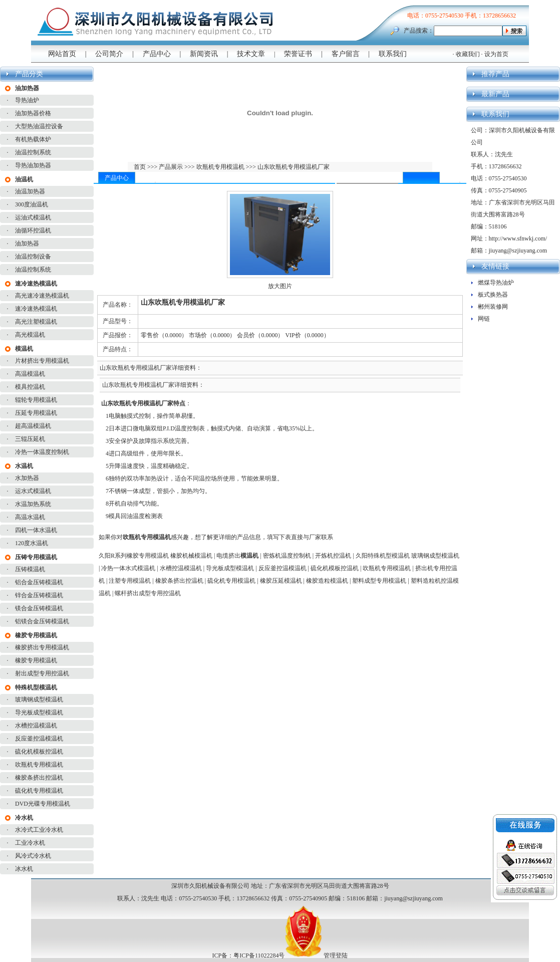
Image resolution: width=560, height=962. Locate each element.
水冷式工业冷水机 (39, 830)
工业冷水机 (30, 843)
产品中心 (157, 54)
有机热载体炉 (33, 139)
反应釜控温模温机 (39, 739)
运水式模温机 (33, 491)
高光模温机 (30, 335)
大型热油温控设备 (39, 126)
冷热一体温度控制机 (42, 452)
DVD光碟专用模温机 (43, 804)
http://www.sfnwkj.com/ (518, 238)
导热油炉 (27, 100)
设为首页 (496, 54)
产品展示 (170, 167)
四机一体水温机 (36, 530)
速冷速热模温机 (36, 309)
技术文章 (251, 54)
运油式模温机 (33, 217)
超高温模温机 (33, 426)
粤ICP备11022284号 (259, 955)
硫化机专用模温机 (39, 791)
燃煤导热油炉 (496, 283)
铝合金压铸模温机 (39, 582)
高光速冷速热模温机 (42, 296)
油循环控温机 (33, 230)
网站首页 (62, 54)
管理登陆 (336, 955)
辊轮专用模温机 (36, 400)
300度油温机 (32, 204)
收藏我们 (468, 54)
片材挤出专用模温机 (42, 361)
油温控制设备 (33, 257)
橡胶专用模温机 (36, 660)
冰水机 (24, 869)
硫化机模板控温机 (39, 752)
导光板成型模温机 (39, 712)
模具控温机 (30, 387)
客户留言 (346, 54)
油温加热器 (30, 191)
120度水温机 (32, 543)
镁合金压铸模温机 (39, 608)
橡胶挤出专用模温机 (42, 647)
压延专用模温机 (36, 413)
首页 (141, 167)
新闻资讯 (204, 54)
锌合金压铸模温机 (39, 595)
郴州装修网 (493, 307)
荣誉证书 (298, 54)
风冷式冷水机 (33, 856)
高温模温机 (30, 374)
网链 (484, 319)
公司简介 (109, 54)
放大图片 (280, 286)
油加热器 (27, 244)
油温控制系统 (33, 152)
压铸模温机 (30, 569)
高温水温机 (30, 517)
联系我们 (393, 54)
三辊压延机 (30, 439)
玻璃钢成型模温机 (39, 699)
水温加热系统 (33, 504)
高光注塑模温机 (36, 322)
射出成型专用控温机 (42, 673)
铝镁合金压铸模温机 (42, 621)
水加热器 (27, 478)
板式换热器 (493, 295)
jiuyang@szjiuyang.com (518, 251)
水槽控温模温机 (36, 726)
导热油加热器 (33, 165)
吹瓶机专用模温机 (39, 765)
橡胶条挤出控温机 (39, 778)
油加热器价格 (33, 113)
